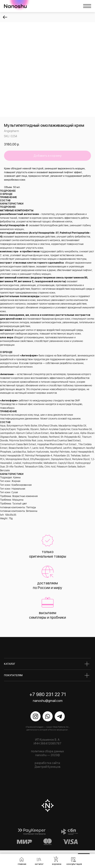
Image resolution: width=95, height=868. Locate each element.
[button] (39, 859)
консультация (74, 864)
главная (22, 864)
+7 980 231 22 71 (48, 694)
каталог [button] (39, 864)
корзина (57, 864)
